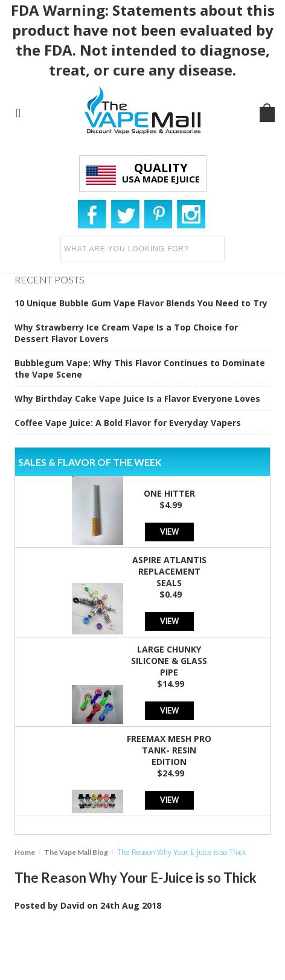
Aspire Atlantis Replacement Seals (169, 571)
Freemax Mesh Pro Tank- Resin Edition (169, 750)
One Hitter (169, 493)
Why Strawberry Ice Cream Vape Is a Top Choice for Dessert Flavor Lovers (126, 333)
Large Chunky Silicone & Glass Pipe (169, 661)
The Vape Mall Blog (76, 852)
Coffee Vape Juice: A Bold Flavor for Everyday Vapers (128, 423)
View (169, 531)
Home (25, 852)
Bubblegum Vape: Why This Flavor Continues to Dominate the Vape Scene (140, 369)
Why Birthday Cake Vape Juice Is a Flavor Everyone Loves (137, 398)
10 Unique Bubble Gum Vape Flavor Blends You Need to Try (141, 303)
